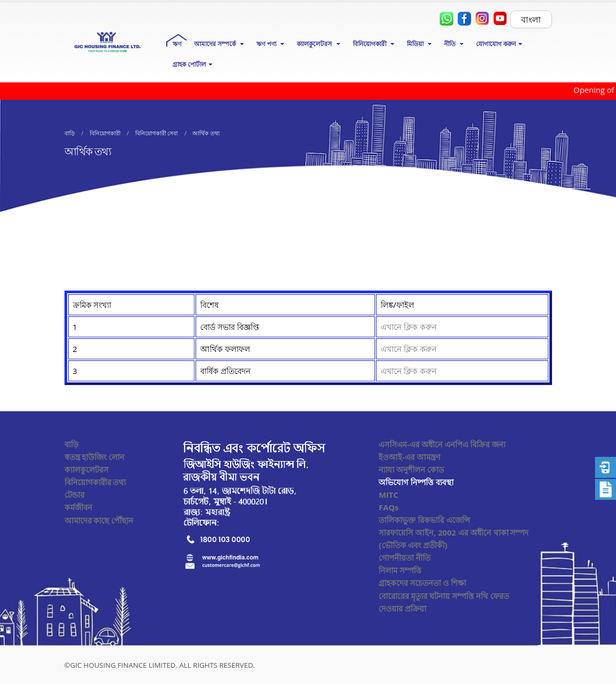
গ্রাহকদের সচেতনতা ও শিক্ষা (422, 583)
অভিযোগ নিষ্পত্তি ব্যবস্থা (416, 482)
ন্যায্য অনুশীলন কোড (411, 469)
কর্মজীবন (78, 507)
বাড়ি (72, 444)
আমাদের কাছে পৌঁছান (99, 520)
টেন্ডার (74, 495)
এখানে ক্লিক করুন (409, 327)
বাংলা (531, 19)
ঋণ (177, 44)
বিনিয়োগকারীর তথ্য (95, 482)
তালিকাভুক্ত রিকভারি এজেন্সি (424, 520)
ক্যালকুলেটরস (87, 469)
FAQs (388, 507)
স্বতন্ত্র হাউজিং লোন (95, 457)
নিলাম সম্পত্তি (400, 570)
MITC (388, 495)
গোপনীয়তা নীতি (404, 558)
